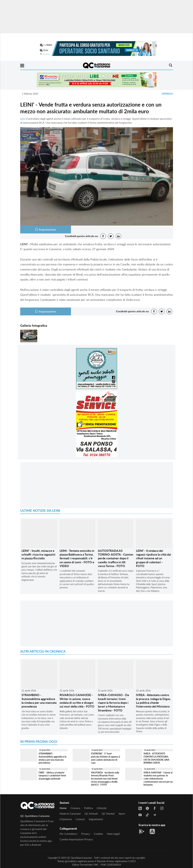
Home (63, 808)
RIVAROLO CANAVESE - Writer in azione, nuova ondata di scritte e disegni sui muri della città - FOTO (77, 701)
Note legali (113, 834)
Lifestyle (102, 808)
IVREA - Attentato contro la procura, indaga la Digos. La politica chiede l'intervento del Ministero (153, 701)
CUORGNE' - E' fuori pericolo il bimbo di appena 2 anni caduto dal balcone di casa (106, 758)
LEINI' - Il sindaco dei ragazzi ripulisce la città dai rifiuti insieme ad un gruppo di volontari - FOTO (153, 558)
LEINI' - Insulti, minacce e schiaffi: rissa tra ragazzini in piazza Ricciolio (38, 554)
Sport (122, 813)
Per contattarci (68, 834)
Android (36, 845)
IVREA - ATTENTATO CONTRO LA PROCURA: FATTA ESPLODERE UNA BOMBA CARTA (156, 758)
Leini (23, 119)
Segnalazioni (96, 819)
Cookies (98, 834)
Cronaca (167, 94)
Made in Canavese (70, 813)
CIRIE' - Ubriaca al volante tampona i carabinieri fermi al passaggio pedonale (52, 776)
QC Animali (91, 813)
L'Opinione (66, 819)
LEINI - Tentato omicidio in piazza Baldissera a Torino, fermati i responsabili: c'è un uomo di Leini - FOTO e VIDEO (77, 558)
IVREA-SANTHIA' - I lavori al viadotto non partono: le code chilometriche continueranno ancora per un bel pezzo (158, 779)
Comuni (80, 819)
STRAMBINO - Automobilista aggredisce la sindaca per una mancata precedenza (39, 701)
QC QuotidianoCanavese (79, 858)
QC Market (108, 813)
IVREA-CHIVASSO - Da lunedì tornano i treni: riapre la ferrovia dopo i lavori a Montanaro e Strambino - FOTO (113, 703)
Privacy (86, 834)
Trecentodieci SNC (89, 865)
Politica (88, 808)
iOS (27, 845)
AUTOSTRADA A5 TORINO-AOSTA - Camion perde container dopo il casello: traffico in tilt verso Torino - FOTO (116, 558)
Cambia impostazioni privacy (76, 839)
